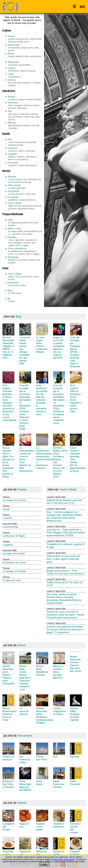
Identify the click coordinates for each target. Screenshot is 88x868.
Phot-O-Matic (25, 277)
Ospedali (25, 157)
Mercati (25, 125)
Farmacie (25, 150)
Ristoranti (25, 105)
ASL (25, 142)
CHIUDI (44, 865)
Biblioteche (25, 63)
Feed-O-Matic (25, 206)
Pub (25, 115)
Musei (25, 56)
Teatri (25, 75)
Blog (25, 292)
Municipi (25, 179)
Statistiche (25, 284)
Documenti (25, 193)
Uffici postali (25, 187)
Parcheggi (25, 260)
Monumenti (25, 48)
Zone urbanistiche (25, 251)
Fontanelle (25, 199)
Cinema (25, 83)
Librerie (25, 69)
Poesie (25, 39)
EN (81, 7)
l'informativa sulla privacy (64, 859)
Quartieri (25, 241)
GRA (25, 223)
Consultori (25, 164)
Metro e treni (25, 231)
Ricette (25, 98)
